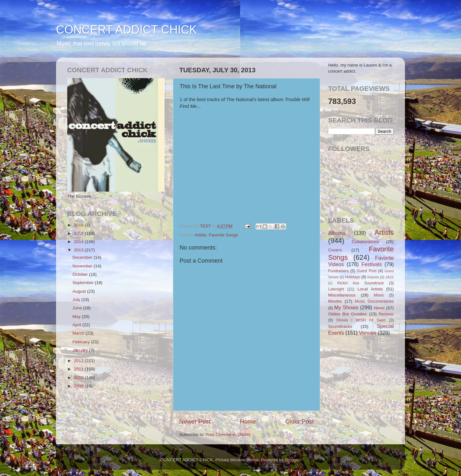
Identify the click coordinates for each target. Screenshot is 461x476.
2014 (79, 242)
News (379, 308)
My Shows (346, 307)
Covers (335, 250)
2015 (79, 233)
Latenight (336, 289)
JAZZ (390, 277)
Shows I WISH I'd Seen (361, 320)
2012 (79, 361)
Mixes (379, 295)
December (83, 257)
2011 (79, 369)
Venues (368, 333)
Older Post (299, 421)
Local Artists (370, 289)
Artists (201, 235)
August (80, 291)
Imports (373, 277)
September (84, 283)
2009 (79, 386)
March (79, 333)
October (81, 274)
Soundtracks (340, 326)
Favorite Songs (224, 235)
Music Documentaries (374, 301)
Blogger (292, 460)
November (83, 266)
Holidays (353, 277)
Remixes (386, 314)
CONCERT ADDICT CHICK (126, 30)
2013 (79, 250)
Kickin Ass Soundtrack (361, 283)
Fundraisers (338, 271)
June (78, 308)
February (82, 342)
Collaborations (366, 242)
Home (248, 421)
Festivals (372, 264)
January (81, 350)
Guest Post (367, 271)
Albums (337, 233)
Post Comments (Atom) (228, 435)
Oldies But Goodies (348, 314)
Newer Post (195, 421)
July (77, 300)
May (77, 317)
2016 (79, 225)
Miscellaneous (342, 295)
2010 (79, 378)
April (77, 325)
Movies (335, 301)
